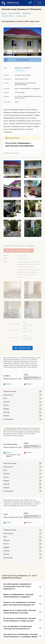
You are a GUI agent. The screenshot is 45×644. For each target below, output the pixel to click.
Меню (39, 3)
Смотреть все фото (17, 60)
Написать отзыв (22, 348)
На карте (20, 71)
